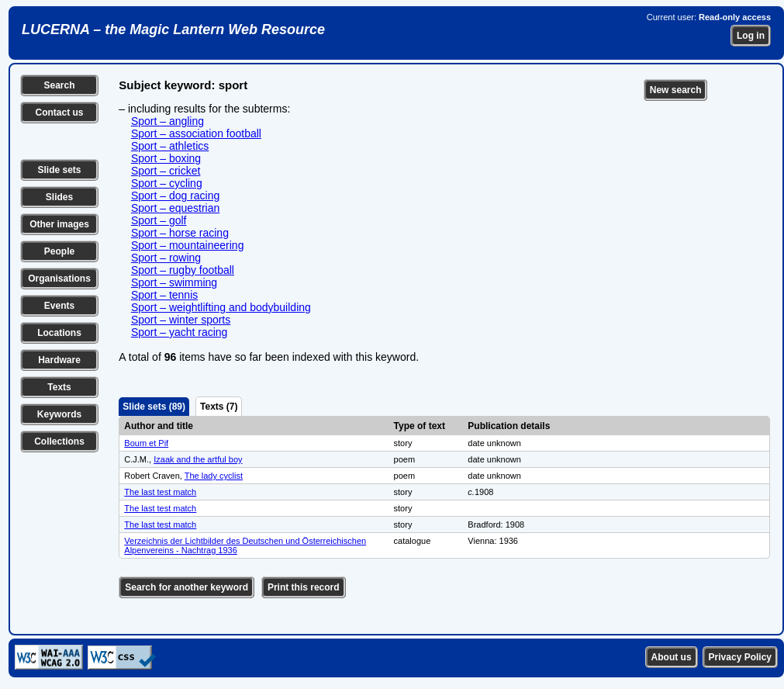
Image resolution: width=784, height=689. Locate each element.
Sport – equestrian (175, 208)
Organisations (59, 279)
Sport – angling (168, 121)
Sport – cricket (166, 171)
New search (676, 90)
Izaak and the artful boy (198, 459)
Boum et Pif (146, 443)
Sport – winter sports (181, 320)
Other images (59, 224)
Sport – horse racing (180, 233)
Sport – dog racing (175, 196)
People (59, 251)
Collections (59, 441)
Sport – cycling (167, 183)
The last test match (160, 492)
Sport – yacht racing (180, 332)
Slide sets (59, 170)
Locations (59, 333)
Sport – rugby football (183, 270)
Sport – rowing (166, 258)
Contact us (59, 113)
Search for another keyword (187, 587)
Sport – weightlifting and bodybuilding (221, 307)
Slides (59, 197)
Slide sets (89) (154, 407)
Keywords (59, 414)
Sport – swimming (174, 282)
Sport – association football (196, 133)
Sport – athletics (170, 146)
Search (59, 85)
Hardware (59, 360)
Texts (59, 387)
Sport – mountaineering (188, 245)
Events (59, 306)
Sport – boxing (166, 158)
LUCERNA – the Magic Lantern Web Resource (173, 29)
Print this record (304, 587)
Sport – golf (159, 220)
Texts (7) (219, 407)
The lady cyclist (214, 476)
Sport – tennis (164, 295)
